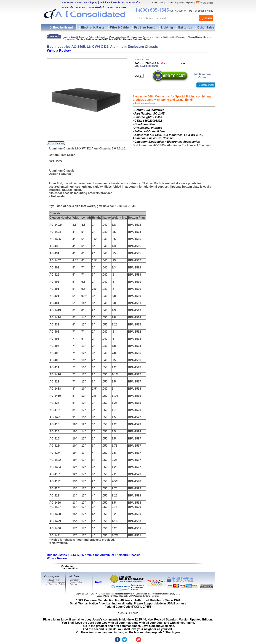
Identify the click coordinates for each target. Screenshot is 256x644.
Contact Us (171, 2)
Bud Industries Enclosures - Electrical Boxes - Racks (186, 37)
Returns (73, 584)
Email (201, 11)
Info (162, 2)
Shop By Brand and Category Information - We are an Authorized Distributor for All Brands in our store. (116, 37)
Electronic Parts (93, 27)
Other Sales (206, 27)
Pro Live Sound (145, 27)
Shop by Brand (63, 27)
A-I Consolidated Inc (105, 594)
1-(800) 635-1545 (152, 10)
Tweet (98, 582)
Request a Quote (206, 85)
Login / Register (186, 2)
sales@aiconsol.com (144, 103)
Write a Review (59, 51)
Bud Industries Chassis (73, 39)
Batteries (185, 27)
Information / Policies (56, 584)
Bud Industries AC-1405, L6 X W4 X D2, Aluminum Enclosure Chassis (94, 555)
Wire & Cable (119, 27)
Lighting (167, 27)
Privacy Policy (75, 582)
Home (154, 2)
